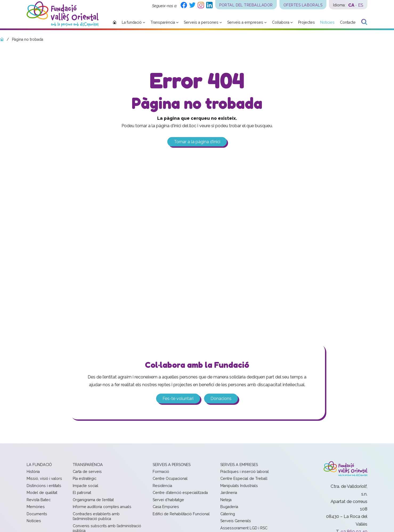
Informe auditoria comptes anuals (102, 507)
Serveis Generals (236, 521)
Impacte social (86, 486)
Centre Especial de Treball (244, 479)
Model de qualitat (42, 493)
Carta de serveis (87, 472)
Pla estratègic (85, 479)
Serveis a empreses (239, 465)
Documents (37, 514)
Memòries (36, 507)
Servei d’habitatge (168, 500)
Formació (161, 472)
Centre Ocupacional (170, 479)
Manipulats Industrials (239, 486)
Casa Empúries (166, 507)
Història (33, 472)
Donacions (221, 398)
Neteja (226, 500)
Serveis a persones (172, 465)
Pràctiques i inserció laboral (245, 472)
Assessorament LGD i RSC (244, 528)
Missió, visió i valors (44, 479)
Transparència (88, 465)
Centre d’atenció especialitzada (180, 493)
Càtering (228, 514)
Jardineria (229, 493)
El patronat (82, 493)
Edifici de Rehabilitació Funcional (181, 514)
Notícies (34, 521)
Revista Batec (39, 500)
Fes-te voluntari (178, 398)
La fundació (39, 465)
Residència (162, 486)
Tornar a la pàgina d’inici (197, 142)
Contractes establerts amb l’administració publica (96, 517)
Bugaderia (229, 507)
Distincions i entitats (44, 486)
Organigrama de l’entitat (93, 500)
